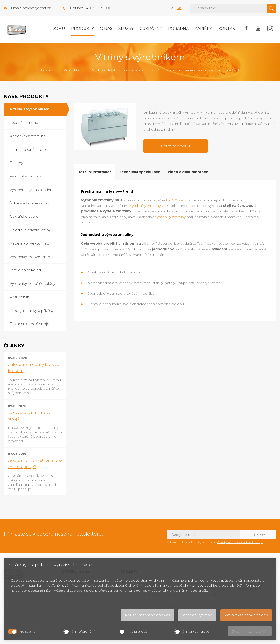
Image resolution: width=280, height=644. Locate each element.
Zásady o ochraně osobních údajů (240, 542)
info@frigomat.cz (36, 8)
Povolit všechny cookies (246, 615)
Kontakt (228, 29)
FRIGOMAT (175, 200)
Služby (126, 29)
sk (179, 8)
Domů (58, 29)
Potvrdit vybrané (197, 615)
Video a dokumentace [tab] (188, 172)
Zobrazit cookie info (250, 632)
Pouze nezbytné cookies (148, 615)
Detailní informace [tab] (94, 172)
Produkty (82, 29)
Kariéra (204, 29)
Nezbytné (27, 631)
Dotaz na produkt (176, 146)
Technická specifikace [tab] (140, 172)
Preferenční (85, 631)
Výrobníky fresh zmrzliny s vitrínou (119, 70)
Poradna (178, 29)
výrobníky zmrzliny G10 (149, 206)
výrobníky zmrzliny (170, 217)
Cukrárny (151, 29)
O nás (106, 29)
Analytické (139, 631)
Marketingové (198, 631)
